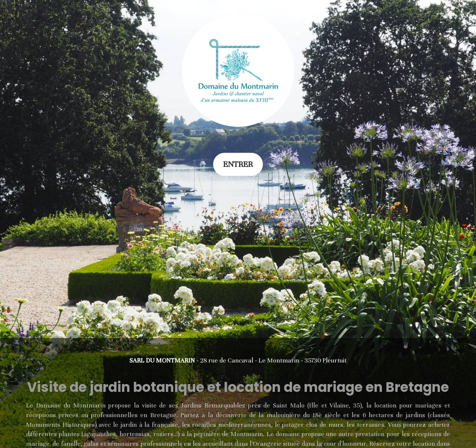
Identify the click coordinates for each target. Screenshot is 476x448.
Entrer (238, 164)
